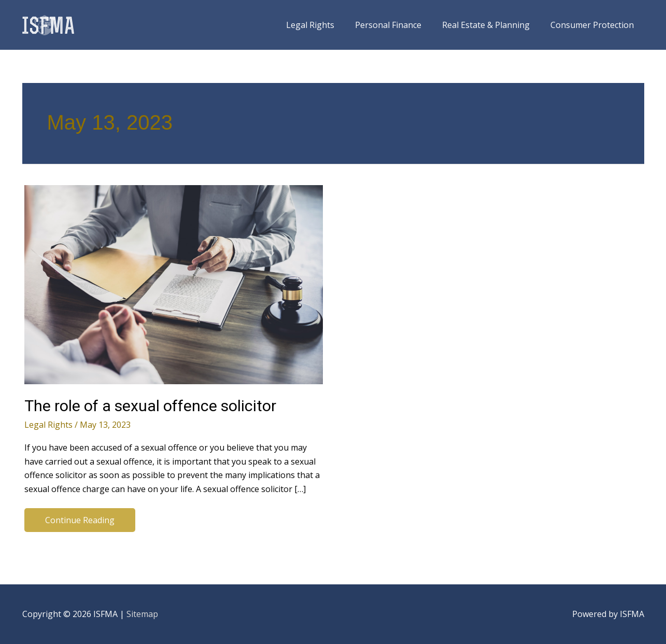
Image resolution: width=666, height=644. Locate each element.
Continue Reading (80, 522)
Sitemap (142, 614)
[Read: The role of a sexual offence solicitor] (174, 284)
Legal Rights (48, 425)
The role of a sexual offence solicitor (150, 406)
